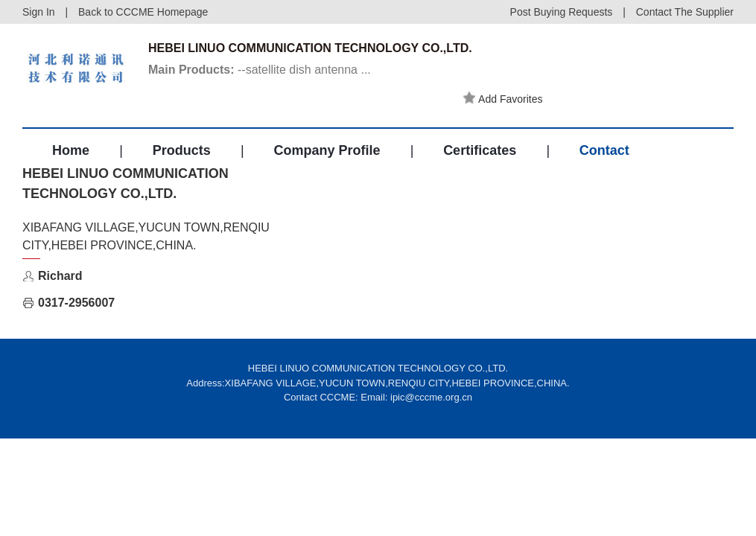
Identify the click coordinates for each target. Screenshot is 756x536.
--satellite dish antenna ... (260, 70)
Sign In (39, 12)
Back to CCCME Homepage (143, 12)
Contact (604, 150)
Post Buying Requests (562, 12)
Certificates (480, 150)
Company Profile (327, 150)
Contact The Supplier (685, 12)
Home (71, 150)
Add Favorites (503, 98)
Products (182, 150)
